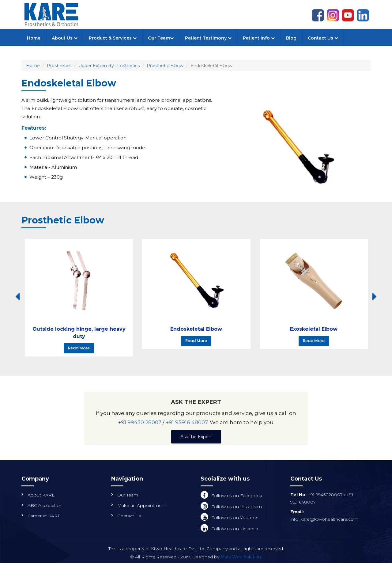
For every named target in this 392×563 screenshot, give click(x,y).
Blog (291, 38)
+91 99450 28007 (140, 422)
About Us (65, 38)
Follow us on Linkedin (235, 529)
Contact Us (323, 38)
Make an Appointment (142, 505)
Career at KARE (44, 516)
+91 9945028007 (326, 495)
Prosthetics (59, 66)
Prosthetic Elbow (165, 66)
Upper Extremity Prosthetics (109, 66)
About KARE (41, 495)
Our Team (161, 38)
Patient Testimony (208, 38)
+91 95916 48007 (187, 422)
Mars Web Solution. (241, 557)
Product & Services (113, 38)
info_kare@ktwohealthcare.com (324, 519)
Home (34, 38)
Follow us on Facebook (237, 496)
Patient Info (259, 38)
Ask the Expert (196, 437)
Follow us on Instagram (237, 507)
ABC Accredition (45, 505)
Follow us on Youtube (235, 518)
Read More (79, 348)
